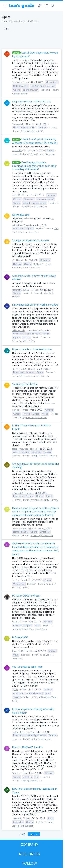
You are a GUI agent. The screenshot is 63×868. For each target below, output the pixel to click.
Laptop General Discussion (34, 207)
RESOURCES (29, 854)
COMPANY (29, 844)
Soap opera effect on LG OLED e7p (32, 101)
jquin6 (15, 689)
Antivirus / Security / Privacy (26, 268)
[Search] (58, 6)
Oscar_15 (17, 150)
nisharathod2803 (21, 290)
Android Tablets (20, 94)
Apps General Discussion (43, 154)
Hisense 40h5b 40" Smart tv (28, 747)
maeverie (17, 818)
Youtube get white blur (25, 384)
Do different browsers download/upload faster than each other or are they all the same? (34, 166)
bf (13, 260)
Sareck (15, 773)
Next (34, 834)
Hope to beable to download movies (32, 349)
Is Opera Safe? (20, 637)
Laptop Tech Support (41, 739)
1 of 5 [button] (22, 834)
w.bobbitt (17, 225)
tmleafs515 (18, 651)
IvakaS (15, 622)
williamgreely (18, 330)
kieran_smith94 (20, 529)
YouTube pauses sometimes (27, 667)
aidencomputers (20, 449)
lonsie (15, 580)
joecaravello (18, 124)
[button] (5, 6)
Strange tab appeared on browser (31, 240)
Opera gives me (21, 215)
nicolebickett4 (19, 369)
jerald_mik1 (18, 493)
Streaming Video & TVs (32, 131)
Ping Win (16, 82)
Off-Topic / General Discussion (34, 376)
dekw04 (16, 195)
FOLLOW (30, 863)
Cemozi (16, 410)
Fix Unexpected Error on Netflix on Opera (35, 305)
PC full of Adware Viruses (26, 596)
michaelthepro (19, 732)
